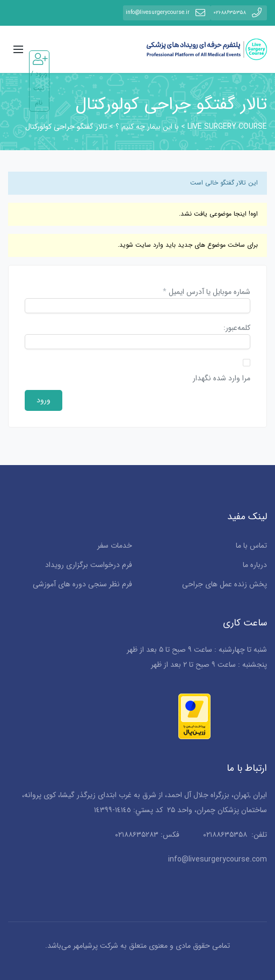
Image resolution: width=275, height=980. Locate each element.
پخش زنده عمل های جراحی (225, 584)
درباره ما (255, 565)
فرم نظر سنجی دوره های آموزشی (82, 584)
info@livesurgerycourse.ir (167, 13)
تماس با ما (251, 546)
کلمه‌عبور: (237, 328)
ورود (44, 400)
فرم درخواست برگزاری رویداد (89, 565)
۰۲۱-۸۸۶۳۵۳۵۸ (239, 13)
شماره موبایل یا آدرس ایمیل (207, 292)
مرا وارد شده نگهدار (222, 379)
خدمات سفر (115, 546)
